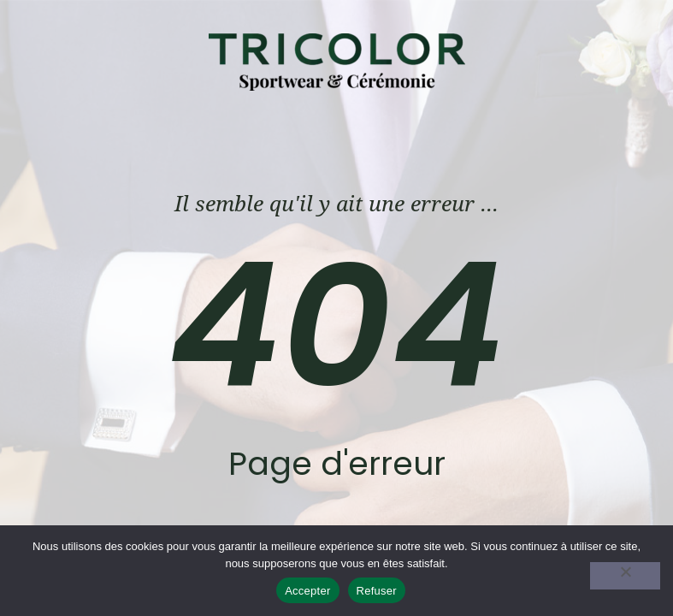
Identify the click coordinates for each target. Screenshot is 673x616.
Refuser (377, 591)
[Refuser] (625, 576)
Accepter (307, 591)
